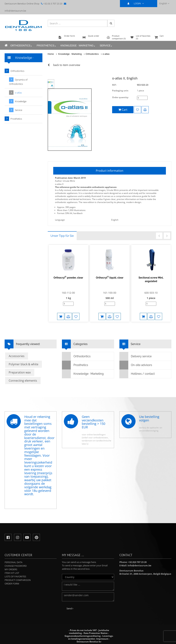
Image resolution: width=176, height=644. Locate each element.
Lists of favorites (15, 576)
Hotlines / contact (137, 374)
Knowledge (21, 101)
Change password (16, 566)
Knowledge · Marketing (78, 46)
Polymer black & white (24, 364)
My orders (11, 569)
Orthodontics (21, 46)
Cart (163, 38)
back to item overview (67, 65)
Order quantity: (120, 97)
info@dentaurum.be (15, 11)
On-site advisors (136, 365)
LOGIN (137, 3)
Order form (12, 584)
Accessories (17, 356)
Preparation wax (20, 372)
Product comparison (18, 580)
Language (60, 220)
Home (51, 54)
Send (70, 608)
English (164, 3)
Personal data (13, 562)
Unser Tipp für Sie (62, 236)
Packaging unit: (120, 91)
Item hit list (12, 573)
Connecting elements (23, 381)
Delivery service (136, 356)
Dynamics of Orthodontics (18, 82)
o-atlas (106, 54)
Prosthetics (46, 46)
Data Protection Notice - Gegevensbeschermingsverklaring (87, 634)
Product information (110, 171)
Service (106, 46)
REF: (114, 85)
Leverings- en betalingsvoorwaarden (91, 637)
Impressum (102, 639)
